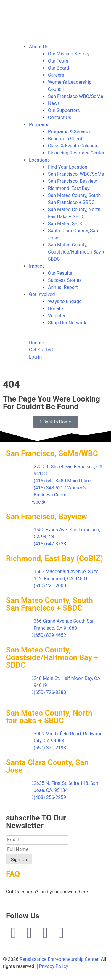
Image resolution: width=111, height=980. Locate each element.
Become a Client (65, 139)
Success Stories (65, 280)
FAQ (13, 874)
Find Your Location (68, 167)
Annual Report (63, 287)
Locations (39, 160)
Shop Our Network (67, 323)
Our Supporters (64, 110)
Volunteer (58, 316)
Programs (39, 125)
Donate (55, 309)
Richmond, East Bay (69, 188)
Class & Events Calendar (73, 146)
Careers (56, 75)
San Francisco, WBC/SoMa (76, 174)
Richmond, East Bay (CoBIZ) (54, 558)
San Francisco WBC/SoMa (76, 96)
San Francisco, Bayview (73, 181)
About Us (39, 47)
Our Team (58, 61)
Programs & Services (70, 132)
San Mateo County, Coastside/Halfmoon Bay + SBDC (76, 252)
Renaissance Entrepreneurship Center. (59, 959)
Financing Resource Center (76, 153)
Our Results (60, 273)
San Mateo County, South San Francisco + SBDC (49, 604)
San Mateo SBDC (66, 224)
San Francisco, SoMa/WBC (52, 453)
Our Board (58, 68)
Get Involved (42, 294)
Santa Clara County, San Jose (47, 766)
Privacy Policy (54, 966)
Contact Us (60, 117)
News (54, 103)
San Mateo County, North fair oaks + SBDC (49, 717)
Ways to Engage (65, 301)
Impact (36, 266)
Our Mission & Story (69, 54)
